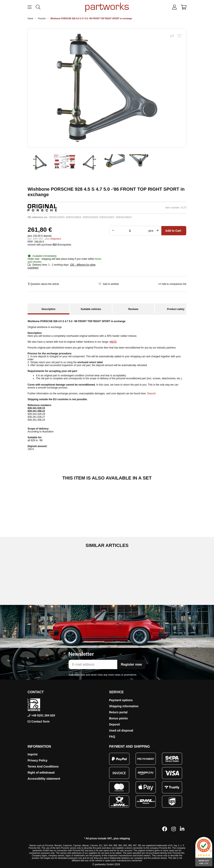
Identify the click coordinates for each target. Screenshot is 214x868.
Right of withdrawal (41, 773)
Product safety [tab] (176, 309)
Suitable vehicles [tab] (91, 309)
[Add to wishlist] (179, 36)
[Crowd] (131, 231)
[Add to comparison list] (172, 36)
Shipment (56, 239)
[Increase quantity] (158, 231)
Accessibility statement (44, 779)
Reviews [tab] (133, 309)
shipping (125, 838)
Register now (131, 664)
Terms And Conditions (43, 766)
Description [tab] (48, 309)
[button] (174, 7)
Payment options (121, 700)
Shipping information (124, 706)
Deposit (151, 393)
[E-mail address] (93, 664)
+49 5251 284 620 (43, 715)
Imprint (32, 754)
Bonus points (118, 718)
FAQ (112, 737)
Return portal (118, 712)
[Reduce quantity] (112, 231)
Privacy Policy (38, 760)
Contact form (40, 721)
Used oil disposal (121, 730)
